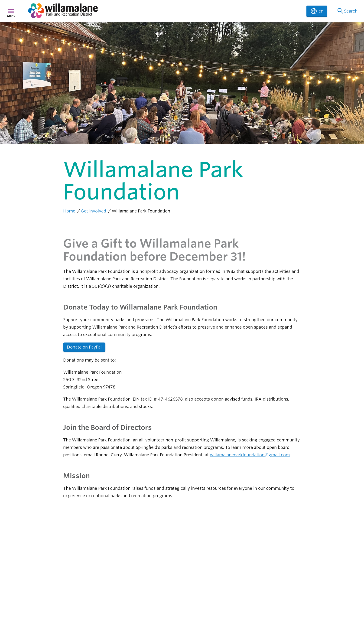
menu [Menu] (11, 11)
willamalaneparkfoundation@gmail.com (250, 455)
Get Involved (93, 211)
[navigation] (164, 11)
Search (347, 11)
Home (69, 211)
